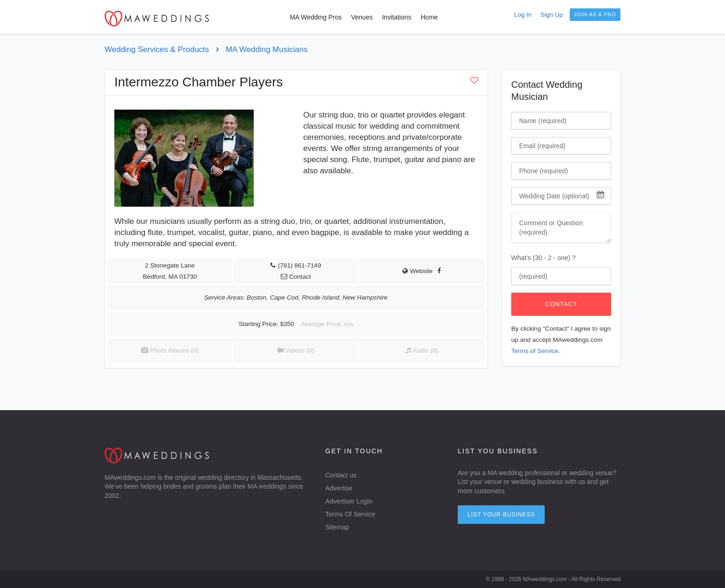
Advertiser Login (349, 501)
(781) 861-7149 (300, 265)
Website (418, 271)
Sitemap (337, 527)
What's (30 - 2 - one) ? (544, 258)
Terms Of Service (350, 514)
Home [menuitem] (429, 17)
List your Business (501, 515)
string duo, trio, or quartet (305, 221)
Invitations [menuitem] (397, 17)
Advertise (339, 488)
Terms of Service (535, 351)
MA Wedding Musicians (267, 49)
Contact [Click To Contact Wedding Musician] (561, 304)
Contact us (341, 475)
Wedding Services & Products (157, 49)
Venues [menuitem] (362, 17)
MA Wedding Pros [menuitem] (316, 17)
